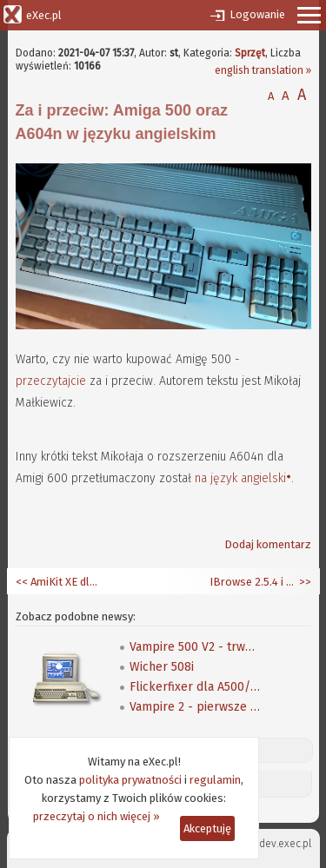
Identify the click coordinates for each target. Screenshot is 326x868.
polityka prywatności (130, 780)
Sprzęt (250, 53)
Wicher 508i (162, 667)
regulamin (215, 780)
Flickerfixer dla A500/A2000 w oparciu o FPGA (195, 687)
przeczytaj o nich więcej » (96, 816)
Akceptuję (207, 828)
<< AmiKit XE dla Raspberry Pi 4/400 (59, 582)
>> (304, 582)
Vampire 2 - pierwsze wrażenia (195, 707)
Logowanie (257, 14)
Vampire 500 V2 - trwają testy (195, 647)
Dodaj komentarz (268, 544)
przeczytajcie (51, 381)
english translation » (263, 70)
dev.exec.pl (285, 844)
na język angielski (240, 478)
